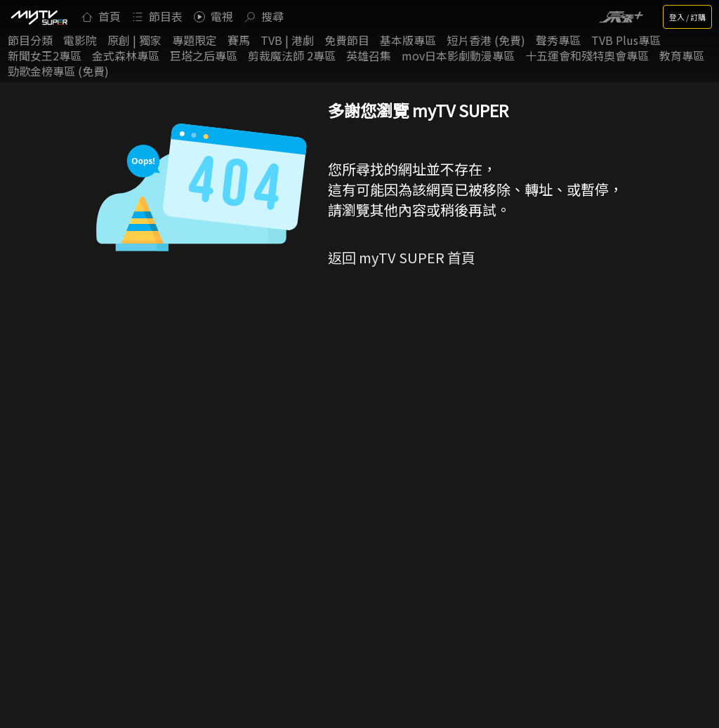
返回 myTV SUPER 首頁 (402, 257)
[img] (39, 17)
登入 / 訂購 (687, 17)
